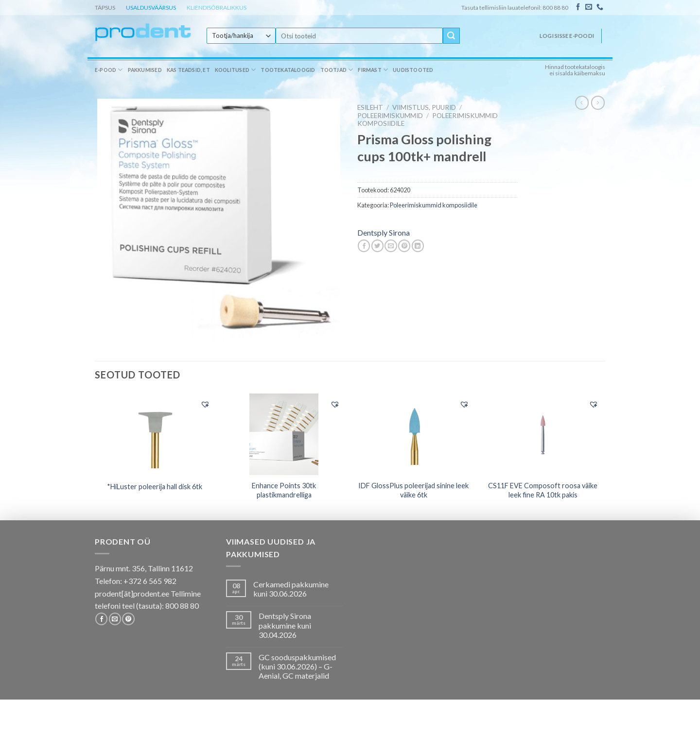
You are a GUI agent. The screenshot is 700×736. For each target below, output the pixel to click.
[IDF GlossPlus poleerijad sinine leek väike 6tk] (413, 434)
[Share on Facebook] (364, 246)
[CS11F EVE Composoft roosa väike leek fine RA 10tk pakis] (543, 434)
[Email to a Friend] (391, 246)
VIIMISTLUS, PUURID (424, 107)
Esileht (370, 107)
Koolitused (236, 70)
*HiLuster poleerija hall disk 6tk (155, 487)
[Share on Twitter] (377, 246)
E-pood (109, 70)
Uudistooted (413, 70)
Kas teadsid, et (188, 70)
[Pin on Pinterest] (404, 246)
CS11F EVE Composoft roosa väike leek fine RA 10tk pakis (543, 490)
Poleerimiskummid (390, 116)
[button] (205, 404)
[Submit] (451, 36)
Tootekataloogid (288, 70)
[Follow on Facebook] (578, 7)
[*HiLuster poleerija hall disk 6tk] (155, 434)
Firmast (373, 70)
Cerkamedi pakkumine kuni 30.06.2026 (291, 589)
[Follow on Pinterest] (128, 619)
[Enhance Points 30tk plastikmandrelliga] (284, 434)
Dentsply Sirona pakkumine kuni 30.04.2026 (285, 625)
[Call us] (600, 7)
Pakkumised (145, 70)
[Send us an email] (589, 7)
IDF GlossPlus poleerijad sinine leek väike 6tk (413, 490)
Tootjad (337, 70)
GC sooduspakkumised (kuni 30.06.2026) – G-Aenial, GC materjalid (297, 666)
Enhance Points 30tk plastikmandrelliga (284, 490)
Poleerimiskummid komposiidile (434, 205)
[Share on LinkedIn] (418, 246)
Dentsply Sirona (384, 232)
